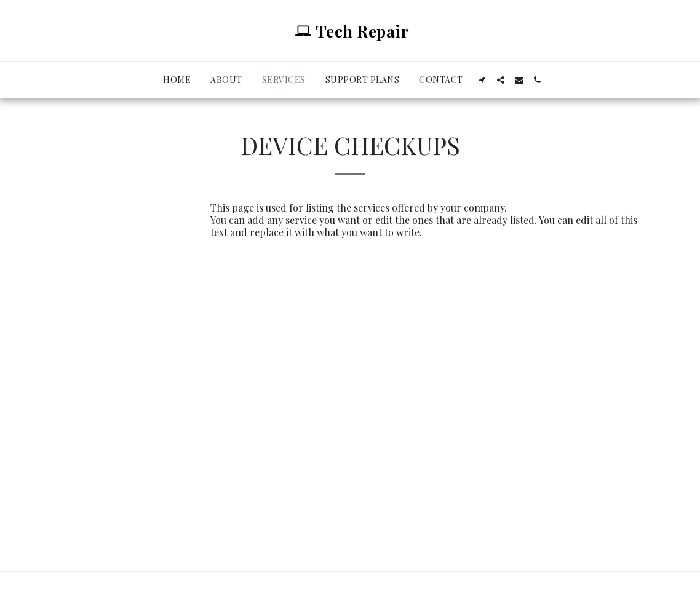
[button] (482, 80)
